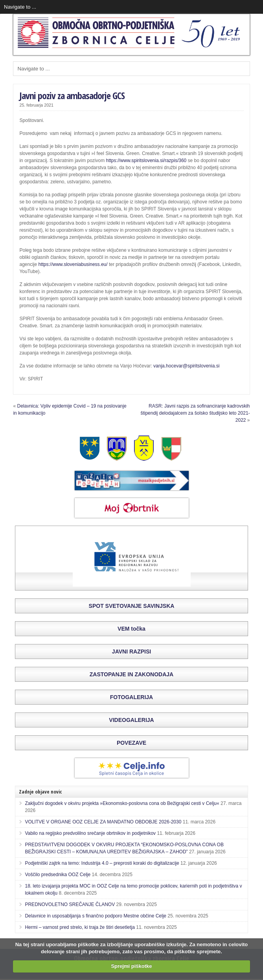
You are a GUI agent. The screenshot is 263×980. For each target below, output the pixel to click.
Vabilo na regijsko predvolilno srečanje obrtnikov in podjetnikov (90, 833)
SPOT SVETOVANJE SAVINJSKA (132, 606)
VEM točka (131, 629)
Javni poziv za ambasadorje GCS (72, 95)
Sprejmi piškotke (131, 966)
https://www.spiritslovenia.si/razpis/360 (146, 161)
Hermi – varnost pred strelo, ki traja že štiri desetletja (80, 927)
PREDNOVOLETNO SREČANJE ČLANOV (70, 904)
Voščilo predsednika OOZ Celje (58, 875)
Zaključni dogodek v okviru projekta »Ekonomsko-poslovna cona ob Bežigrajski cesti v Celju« (122, 803)
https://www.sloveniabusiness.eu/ (73, 264)
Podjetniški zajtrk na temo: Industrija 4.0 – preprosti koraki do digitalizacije (102, 863)
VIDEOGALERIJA (131, 720)
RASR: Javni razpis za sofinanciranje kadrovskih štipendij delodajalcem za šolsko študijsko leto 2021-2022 (195, 413)
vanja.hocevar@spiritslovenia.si (186, 366)
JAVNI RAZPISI (131, 651)
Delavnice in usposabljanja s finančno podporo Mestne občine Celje (96, 916)
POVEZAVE (131, 743)
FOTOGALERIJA (131, 697)
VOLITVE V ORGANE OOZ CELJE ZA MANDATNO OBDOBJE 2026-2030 (103, 822)
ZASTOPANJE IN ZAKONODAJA (131, 674)
